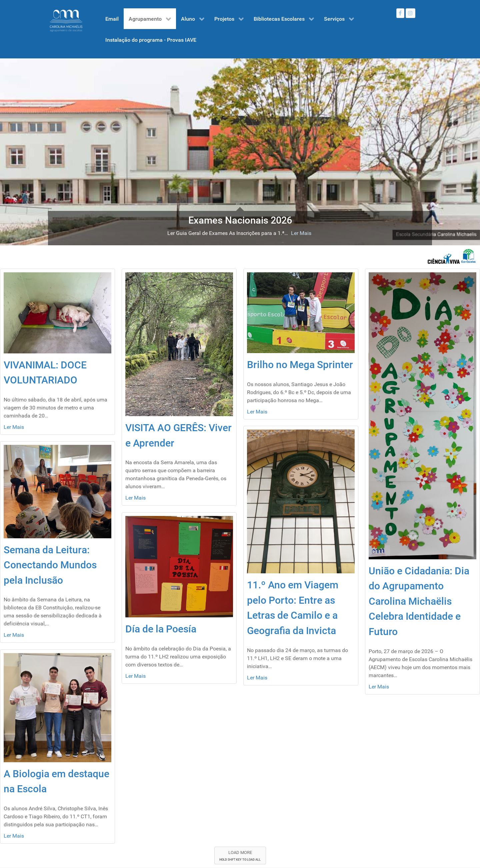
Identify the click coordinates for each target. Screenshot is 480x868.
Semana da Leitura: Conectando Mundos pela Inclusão (50, 565)
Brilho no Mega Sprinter (300, 365)
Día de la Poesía (161, 629)
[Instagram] (410, 13)
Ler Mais (301, 233)
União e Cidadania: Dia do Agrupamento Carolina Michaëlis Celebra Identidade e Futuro (419, 601)
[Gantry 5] (66, 21)
